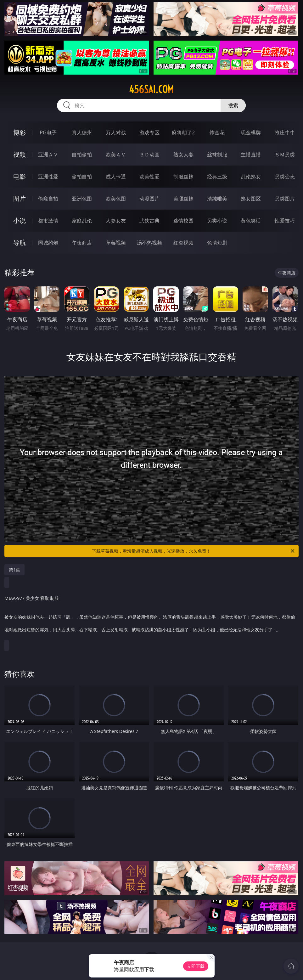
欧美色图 (116, 199)
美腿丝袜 (183, 199)
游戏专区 (149, 132)
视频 (20, 154)
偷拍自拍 (82, 177)
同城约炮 (48, 243)
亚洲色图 (82, 199)
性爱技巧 (285, 221)
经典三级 (217, 177)
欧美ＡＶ (116, 155)
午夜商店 (82, 243)
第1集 (14, 570)
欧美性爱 (149, 177)
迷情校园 (183, 221)
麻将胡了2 (183, 132)
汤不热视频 (149, 243)
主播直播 (251, 155)
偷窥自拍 (48, 199)
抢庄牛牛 (285, 132)
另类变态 (285, 177)
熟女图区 (251, 199)
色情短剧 (217, 243)
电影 (20, 176)
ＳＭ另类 (285, 155)
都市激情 (48, 221)
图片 (20, 198)
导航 (20, 242)
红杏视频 (183, 243)
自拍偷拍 (82, 155)
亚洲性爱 (48, 177)
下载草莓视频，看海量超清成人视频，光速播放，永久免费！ (194, 551)
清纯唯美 (217, 199)
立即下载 (196, 966)
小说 (20, 220)
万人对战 (116, 132)
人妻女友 (116, 221)
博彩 (20, 132)
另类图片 (285, 199)
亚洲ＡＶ (48, 155)
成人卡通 (116, 177)
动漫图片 (149, 199)
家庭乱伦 (82, 221)
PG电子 (48, 132)
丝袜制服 (217, 155)
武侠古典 (149, 221)
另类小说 (217, 221)
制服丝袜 (183, 177)
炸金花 (217, 132)
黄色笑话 (251, 221)
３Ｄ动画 (149, 155)
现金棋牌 (251, 132)
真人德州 (82, 132)
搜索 (233, 105)
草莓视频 (116, 243)
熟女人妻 (183, 155)
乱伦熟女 (251, 177)
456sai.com (151, 89)
